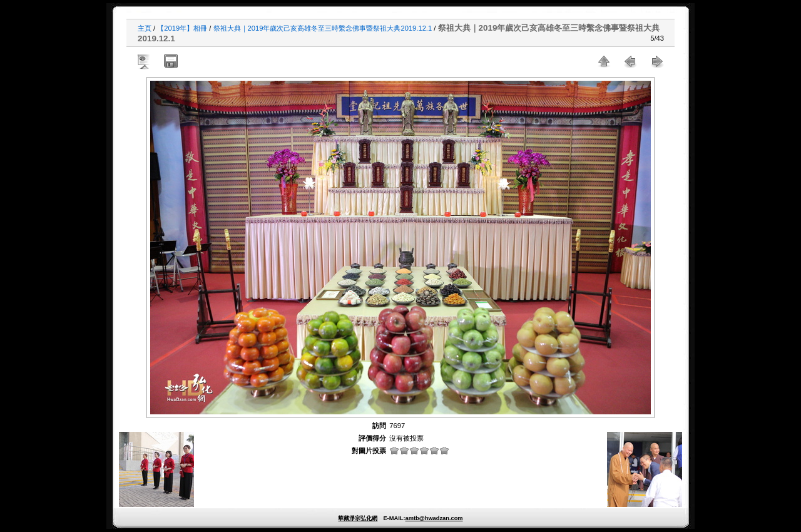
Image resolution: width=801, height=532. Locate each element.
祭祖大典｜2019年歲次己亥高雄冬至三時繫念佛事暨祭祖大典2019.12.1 (323, 28)
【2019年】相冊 (182, 28)
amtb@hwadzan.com (434, 518)
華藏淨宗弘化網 (358, 518)
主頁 (145, 28)
